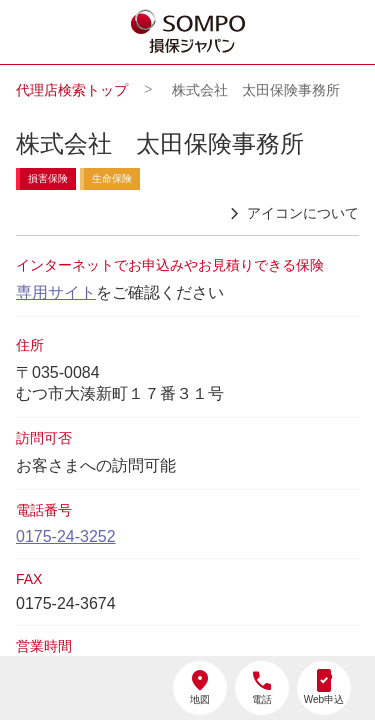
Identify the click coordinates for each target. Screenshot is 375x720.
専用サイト (56, 292)
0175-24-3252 (66, 536)
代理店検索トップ (72, 90)
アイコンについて (291, 214)
